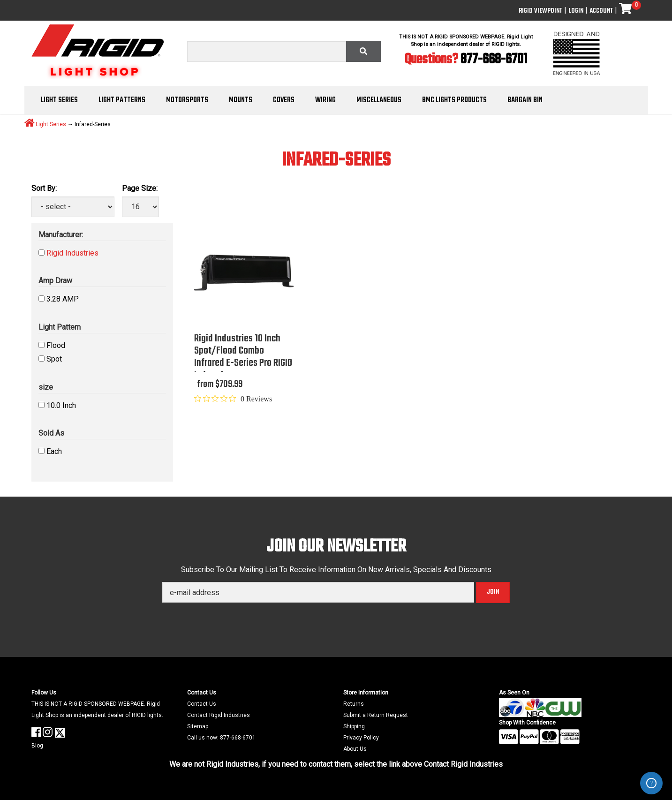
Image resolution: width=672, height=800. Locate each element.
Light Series (51, 124)
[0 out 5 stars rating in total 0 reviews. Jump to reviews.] (233, 399)
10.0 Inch (61, 405)
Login (576, 11)
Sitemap (198, 726)
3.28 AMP (63, 299)
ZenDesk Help (651, 783)
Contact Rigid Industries (219, 715)
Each (54, 451)
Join (493, 592)
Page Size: (140, 188)
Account (601, 11)
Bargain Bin (525, 100)
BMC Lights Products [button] (454, 100)
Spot (54, 359)
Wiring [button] (325, 100)
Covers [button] (284, 100)
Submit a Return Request (376, 715)
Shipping (354, 726)
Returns (354, 704)
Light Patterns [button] (122, 100)
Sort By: (44, 188)
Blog (37, 746)
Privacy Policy (361, 738)
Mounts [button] (241, 100)
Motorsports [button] (187, 100)
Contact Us (202, 704)
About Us (355, 749)
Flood (56, 345)
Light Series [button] (59, 100)
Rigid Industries (72, 253)
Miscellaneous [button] (379, 100)
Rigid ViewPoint (540, 11)
